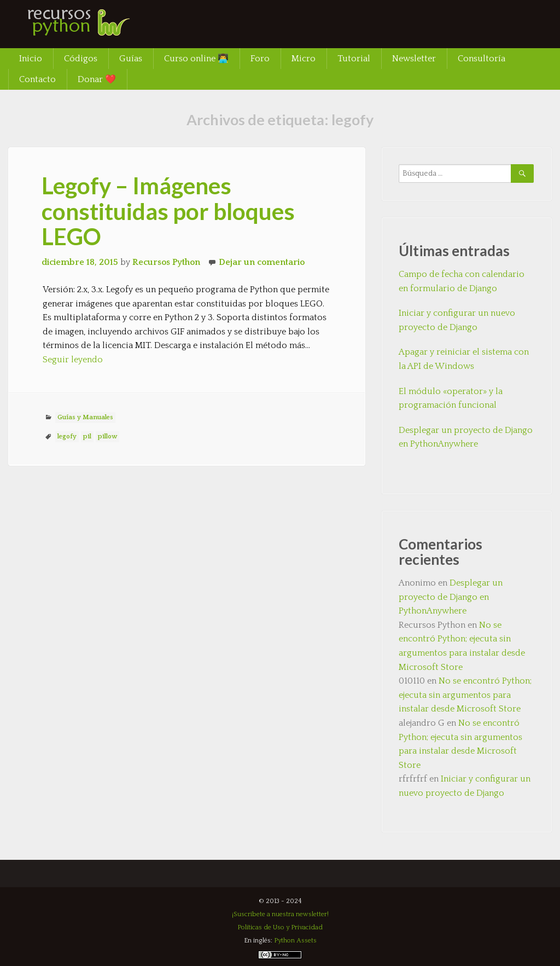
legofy (67, 436)
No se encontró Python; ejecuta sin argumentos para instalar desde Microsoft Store (465, 695)
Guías (131, 59)
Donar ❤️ (97, 79)
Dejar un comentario (262, 262)
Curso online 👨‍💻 (196, 59)
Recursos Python (166, 262)
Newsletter (414, 59)
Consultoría (482, 59)
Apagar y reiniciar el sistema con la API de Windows (464, 359)
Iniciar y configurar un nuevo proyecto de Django (457, 320)
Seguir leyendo (73, 360)
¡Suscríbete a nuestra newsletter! (280, 914)
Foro (260, 59)
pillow (107, 436)
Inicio (31, 59)
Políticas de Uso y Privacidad (280, 927)
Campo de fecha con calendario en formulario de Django (462, 281)
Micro (304, 59)
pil (87, 436)
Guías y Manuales (85, 417)
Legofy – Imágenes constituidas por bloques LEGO (168, 211)
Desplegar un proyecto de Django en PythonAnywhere (466, 437)
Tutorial (354, 59)
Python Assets (295, 941)
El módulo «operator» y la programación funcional (451, 398)
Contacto (37, 79)
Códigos (81, 59)
